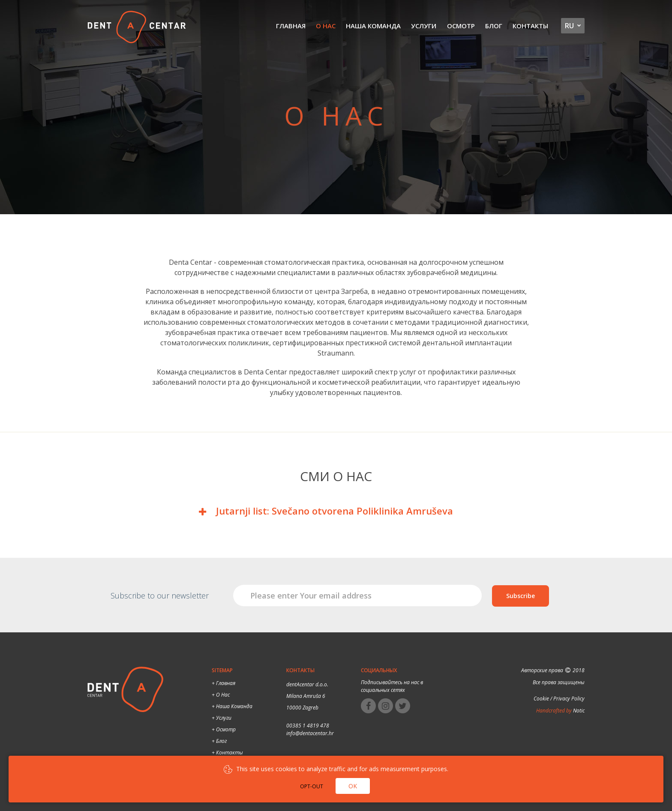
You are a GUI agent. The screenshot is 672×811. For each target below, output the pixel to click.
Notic (578, 711)
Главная (291, 26)
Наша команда (374, 26)
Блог (494, 26)
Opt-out (312, 786)
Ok (353, 786)
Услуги (424, 26)
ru (569, 26)
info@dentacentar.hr (310, 733)
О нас (326, 26)
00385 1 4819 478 (308, 726)
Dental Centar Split (137, 28)
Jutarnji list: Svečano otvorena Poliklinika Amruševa (334, 511)
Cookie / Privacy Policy (559, 699)
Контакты (530, 26)
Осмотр (461, 26)
